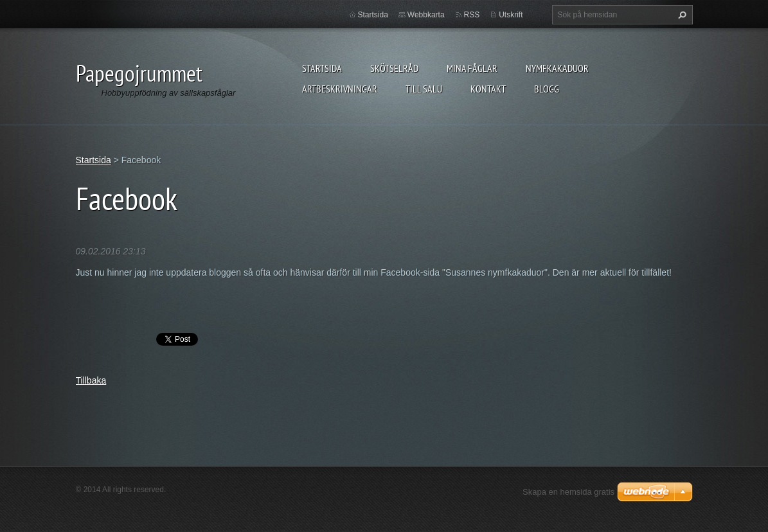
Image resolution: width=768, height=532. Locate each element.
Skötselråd (394, 68)
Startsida (322, 68)
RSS (472, 15)
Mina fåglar (472, 68)
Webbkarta (426, 15)
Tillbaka (91, 380)
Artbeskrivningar (340, 89)
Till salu (424, 89)
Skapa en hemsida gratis (568, 492)
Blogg (547, 89)
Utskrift (511, 15)
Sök (681, 15)
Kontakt (488, 89)
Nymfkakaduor (557, 68)
